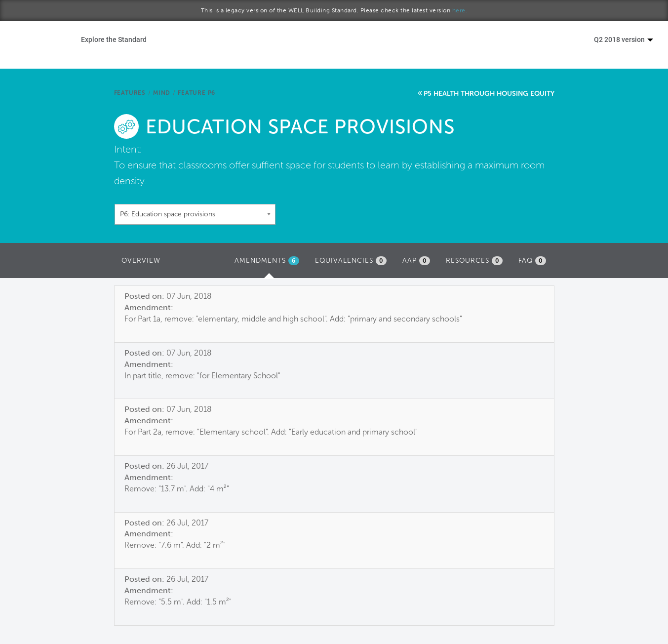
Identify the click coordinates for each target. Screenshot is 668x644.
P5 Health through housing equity (489, 94)
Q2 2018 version (624, 39)
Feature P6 (196, 93)
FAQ (532, 261)
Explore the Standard (114, 39)
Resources (474, 261)
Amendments (269, 263)
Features (130, 93)
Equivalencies (351, 261)
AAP (416, 261)
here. (460, 10)
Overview (141, 261)
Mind (162, 93)
